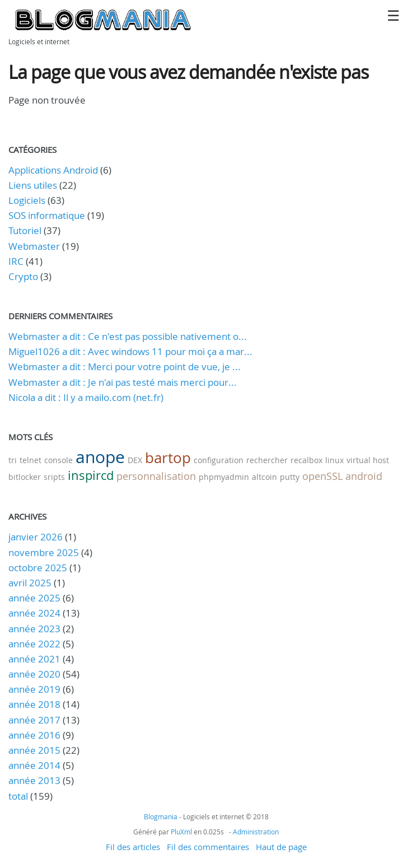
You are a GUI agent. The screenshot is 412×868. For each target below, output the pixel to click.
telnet (31, 460)
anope (100, 457)
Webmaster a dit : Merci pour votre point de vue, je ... (125, 367)
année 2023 (34, 629)
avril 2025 (30, 583)
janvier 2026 (36, 537)
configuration (219, 460)
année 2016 (34, 735)
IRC (16, 261)
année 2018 (34, 704)
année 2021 (34, 659)
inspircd (91, 475)
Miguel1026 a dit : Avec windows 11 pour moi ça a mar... (130, 351)
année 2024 (34, 613)
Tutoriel (25, 230)
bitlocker (25, 477)
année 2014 (34, 765)
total (19, 796)
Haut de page (281, 847)
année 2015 (34, 750)
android (364, 476)
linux (334, 460)
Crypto (23, 276)
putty (290, 477)
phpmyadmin (224, 477)
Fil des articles (133, 847)
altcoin (264, 477)
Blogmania (161, 816)
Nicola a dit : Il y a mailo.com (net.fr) (86, 397)
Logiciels (27, 200)
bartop (168, 458)
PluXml (181, 832)
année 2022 (34, 644)
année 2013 (34, 780)
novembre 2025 (44, 552)
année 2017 (34, 720)
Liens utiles (33, 185)
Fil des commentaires (208, 847)
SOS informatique (47, 215)
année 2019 (34, 689)
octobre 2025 (38, 568)
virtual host (368, 460)
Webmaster (34, 246)
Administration (256, 832)
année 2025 (34, 598)
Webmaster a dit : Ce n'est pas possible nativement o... (128, 336)
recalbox (306, 460)
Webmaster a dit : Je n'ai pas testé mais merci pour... (123, 382)
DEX (135, 460)
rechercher (267, 460)
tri (13, 460)
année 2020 (34, 674)
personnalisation (156, 476)
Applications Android (53, 170)
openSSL (322, 476)
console (58, 460)
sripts (54, 477)
